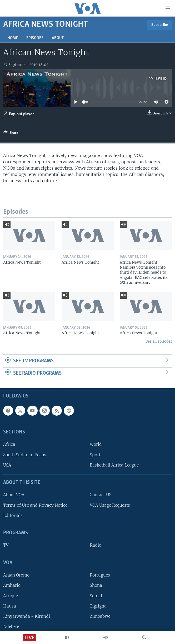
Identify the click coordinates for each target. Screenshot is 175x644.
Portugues (100, 575)
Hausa (10, 606)
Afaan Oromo (16, 575)
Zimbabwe (100, 616)
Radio (96, 545)
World (96, 444)
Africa (9, 444)
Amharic (12, 585)
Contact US (101, 495)
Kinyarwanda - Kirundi (27, 616)
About (58, 38)
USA (7, 465)
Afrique (11, 596)
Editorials (13, 515)
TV (6, 545)
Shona (96, 585)
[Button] (11, 134)
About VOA (14, 495)
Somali (97, 596)
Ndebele (11, 626)
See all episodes (159, 341)
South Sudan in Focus (25, 455)
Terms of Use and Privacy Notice (35, 505)
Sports (96, 455)
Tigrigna (98, 606)
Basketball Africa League (114, 465)
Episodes (35, 38)
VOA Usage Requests (110, 505)
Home (13, 38)
